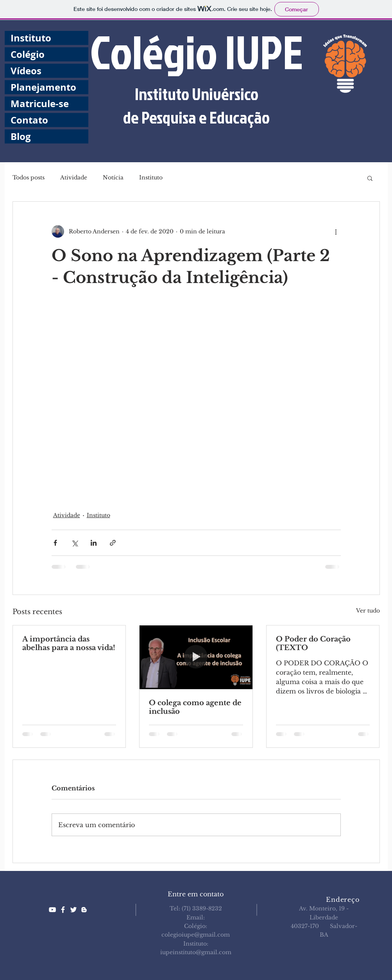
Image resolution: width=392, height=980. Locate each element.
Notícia (113, 177)
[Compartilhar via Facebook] (55, 543)
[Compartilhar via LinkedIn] (94, 543)
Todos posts (29, 177)
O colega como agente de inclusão (195, 707)
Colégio (28, 54)
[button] (370, 178)
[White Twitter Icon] (73, 910)
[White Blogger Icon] (84, 910)
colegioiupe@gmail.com (196, 935)
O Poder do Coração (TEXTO (313, 643)
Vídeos (26, 71)
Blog (21, 136)
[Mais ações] (336, 231)
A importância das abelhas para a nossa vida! (69, 643)
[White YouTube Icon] (52, 910)
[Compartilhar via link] (113, 543)
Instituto (31, 38)
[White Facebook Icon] (63, 910)
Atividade (74, 177)
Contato (29, 120)
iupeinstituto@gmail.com (196, 952)
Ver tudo (368, 611)
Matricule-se (40, 104)
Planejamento (43, 87)
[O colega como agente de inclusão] (196, 657)
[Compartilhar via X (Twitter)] (74, 543)
